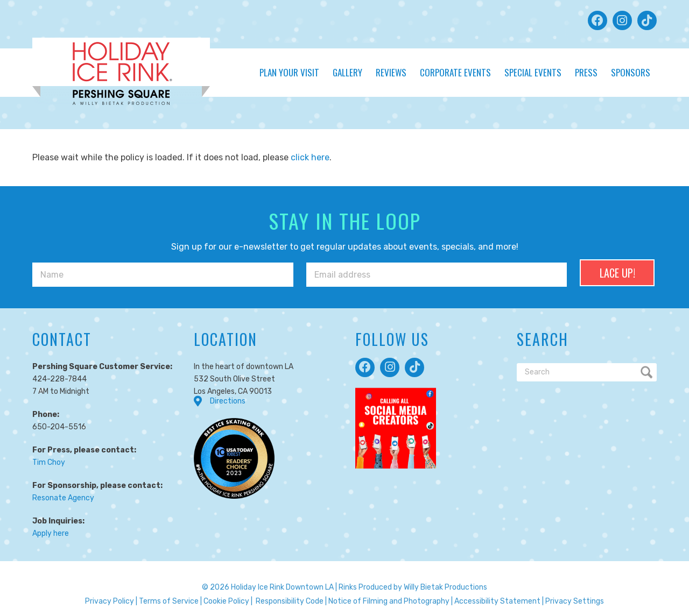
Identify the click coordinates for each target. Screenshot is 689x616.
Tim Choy (49, 462)
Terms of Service (169, 601)
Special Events (533, 72)
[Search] (587, 372)
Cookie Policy (226, 601)
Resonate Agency (63, 498)
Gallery (347, 72)
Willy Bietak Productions (445, 587)
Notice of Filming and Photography (389, 601)
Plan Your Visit (289, 72)
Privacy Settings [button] (575, 601)
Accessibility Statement (497, 601)
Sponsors (631, 72)
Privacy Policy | (111, 601)
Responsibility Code (290, 601)
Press (586, 72)
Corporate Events (455, 72)
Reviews (391, 72)
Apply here (51, 533)
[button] (597, 20)
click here (310, 157)
